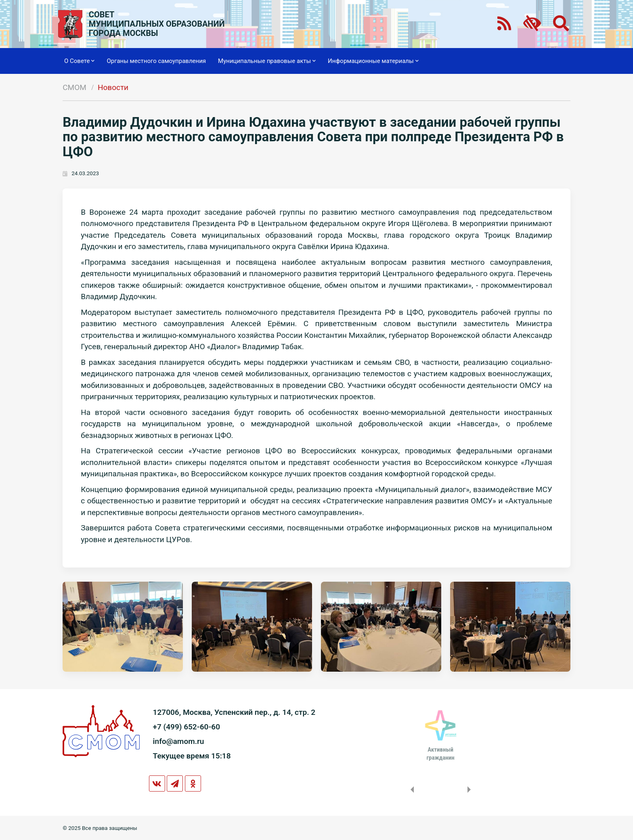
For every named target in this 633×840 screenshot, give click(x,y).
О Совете (79, 61)
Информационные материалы (373, 61)
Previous (411, 790)
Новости (113, 87)
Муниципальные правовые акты (267, 61)
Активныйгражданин (440, 754)
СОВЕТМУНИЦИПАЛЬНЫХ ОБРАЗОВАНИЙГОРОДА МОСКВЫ (157, 24)
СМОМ (74, 87)
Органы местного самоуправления (156, 61)
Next (471, 790)
